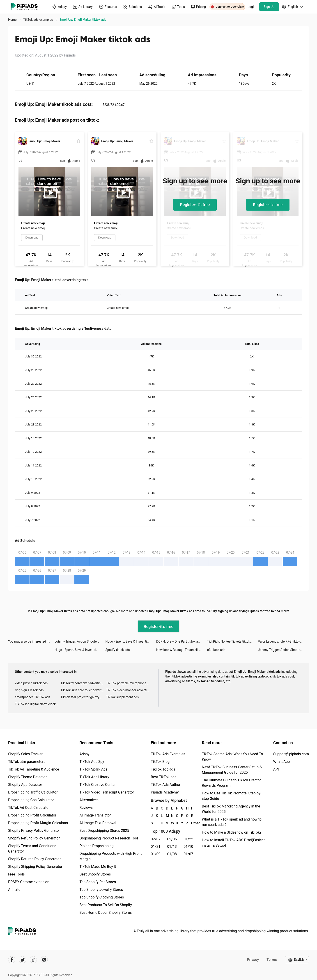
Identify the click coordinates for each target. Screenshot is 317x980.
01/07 (188, 854)
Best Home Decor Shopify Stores (106, 913)
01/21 (156, 847)
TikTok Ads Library (94, 777)
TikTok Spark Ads (93, 769)
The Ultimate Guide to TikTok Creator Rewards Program (231, 783)
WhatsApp (282, 762)
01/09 (156, 854)
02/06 (172, 839)
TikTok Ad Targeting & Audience (34, 769)
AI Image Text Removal (98, 823)
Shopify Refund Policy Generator (34, 838)
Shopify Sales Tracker (25, 754)
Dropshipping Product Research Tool (109, 838)
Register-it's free (195, 205)
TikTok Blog (160, 762)
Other (191, 823)
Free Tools (16, 874)
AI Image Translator (95, 815)
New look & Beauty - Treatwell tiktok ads (182, 650)
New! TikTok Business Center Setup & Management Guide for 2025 (232, 770)
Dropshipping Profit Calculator (32, 815)
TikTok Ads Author (166, 785)
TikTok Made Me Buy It (98, 867)
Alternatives (89, 800)
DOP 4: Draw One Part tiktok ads (179, 641)
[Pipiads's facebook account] (12, 960)
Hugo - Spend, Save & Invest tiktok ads (131, 641)
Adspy (84, 754)
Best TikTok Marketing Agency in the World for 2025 (231, 809)
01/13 (172, 847)
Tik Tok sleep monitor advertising (129, 690)
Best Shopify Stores (95, 874)
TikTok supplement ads (123, 697)
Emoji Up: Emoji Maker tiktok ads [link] (83, 20)
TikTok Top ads (163, 769)
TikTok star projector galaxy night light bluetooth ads (83, 697)
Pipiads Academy (165, 792)
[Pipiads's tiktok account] (33, 960)
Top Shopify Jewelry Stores (101, 890)
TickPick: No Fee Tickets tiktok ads (232, 641)
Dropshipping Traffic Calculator (33, 792)
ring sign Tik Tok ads (29, 690)
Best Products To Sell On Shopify (106, 905)
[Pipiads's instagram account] (44, 960)
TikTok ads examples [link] (38, 20)
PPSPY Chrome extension (29, 882)
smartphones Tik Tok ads (33, 697)
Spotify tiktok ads (117, 650)
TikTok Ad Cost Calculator (29, 808)
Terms (272, 960)
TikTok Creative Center (98, 785)
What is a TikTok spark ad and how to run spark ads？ (232, 822)
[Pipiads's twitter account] (23, 960)
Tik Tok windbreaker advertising (83, 683)
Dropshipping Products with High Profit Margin (110, 856)
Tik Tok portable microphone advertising (129, 683)
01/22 (188, 839)
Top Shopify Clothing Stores (102, 897)
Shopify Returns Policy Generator (34, 859)
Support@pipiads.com (291, 754)
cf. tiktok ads (216, 650)
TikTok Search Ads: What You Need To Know (232, 757)
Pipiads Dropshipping (96, 846)
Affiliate (14, 890)
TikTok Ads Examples (168, 754)
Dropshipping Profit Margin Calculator (38, 823)
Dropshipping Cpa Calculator (31, 800)
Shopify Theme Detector (27, 777)
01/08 (172, 854)
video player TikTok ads (31, 683)
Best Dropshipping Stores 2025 (104, 831)
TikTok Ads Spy (92, 762)
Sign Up (269, 7)
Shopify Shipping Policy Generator (35, 867)
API (276, 769)
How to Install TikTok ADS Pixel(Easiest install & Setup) (233, 843)
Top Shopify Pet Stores (98, 882)
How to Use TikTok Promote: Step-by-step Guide (232, 796)
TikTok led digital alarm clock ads (38, 704)
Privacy (253, 960)
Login (252, 7)
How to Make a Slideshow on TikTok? (232, 832)
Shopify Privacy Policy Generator (34, 831)
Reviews (86, 808)
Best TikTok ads (164, 777)
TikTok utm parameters (27, 762)
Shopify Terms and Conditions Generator (32, 849)
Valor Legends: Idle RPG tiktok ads (282, 641)
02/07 (156, 839)
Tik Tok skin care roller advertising (83, 690)
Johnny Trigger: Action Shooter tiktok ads (80, 641)
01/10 (188, 847)
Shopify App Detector (25, 785)
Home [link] (13, 20)
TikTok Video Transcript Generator (107, 792)
